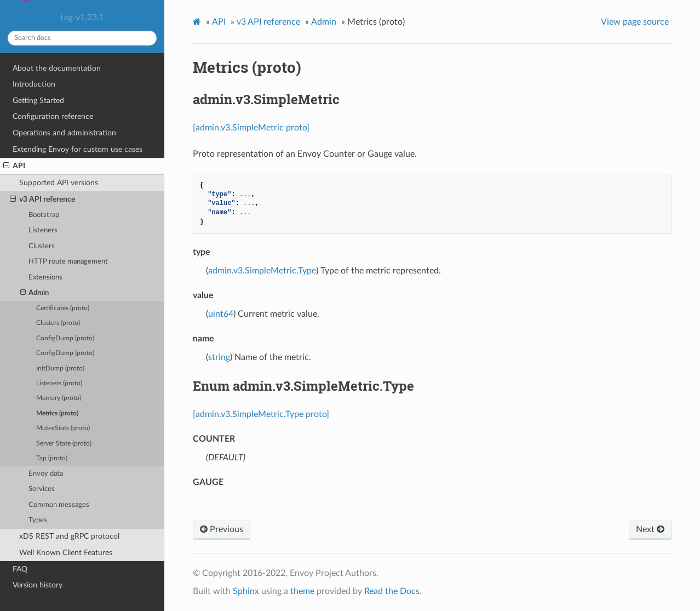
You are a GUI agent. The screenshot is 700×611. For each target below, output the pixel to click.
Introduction (34, 84)
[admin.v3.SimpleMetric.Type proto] (261, 414)
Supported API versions (59, 183)
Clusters (42, 246)
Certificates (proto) (63, 308)
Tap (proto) (52, 458)
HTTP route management (68, 262)
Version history (38, 585)
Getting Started (38, 101)
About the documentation (57, 68)
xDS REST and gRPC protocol (69, 536)
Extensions (45, 278)
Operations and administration (64, 133)
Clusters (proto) (58, 323)
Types (38, 520)
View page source (635, 22)
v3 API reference (42, 199)
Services (42, 489)
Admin (35, 293)
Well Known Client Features (66, 553)
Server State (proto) (64, 444)
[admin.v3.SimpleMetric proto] (251, 128)
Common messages (59, 505)
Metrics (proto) (57, 413)
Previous (222, 529)
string (219, 357)
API (14, 166)
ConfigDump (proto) (65, 338)
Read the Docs (392, 591)
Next (650, 529)
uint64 (221, 314)
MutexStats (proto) (63, 428)
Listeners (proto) (59, 383)
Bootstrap (44, 215)
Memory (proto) (59, 398)
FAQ (20, 569)
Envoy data (46, 474)
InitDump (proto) (60, 369)
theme (302, 591)
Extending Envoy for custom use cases (78, 149)
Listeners (43, 230)
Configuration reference (53, 116)
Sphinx (246, 591)
